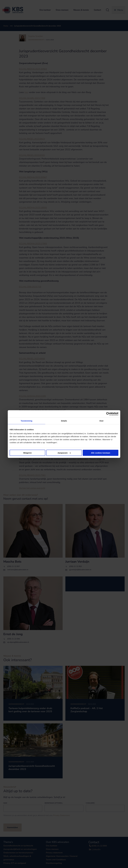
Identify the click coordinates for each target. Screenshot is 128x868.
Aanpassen (64, 453)
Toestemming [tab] (26, 421)
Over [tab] (102, 421)
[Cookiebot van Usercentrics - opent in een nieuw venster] (107, 414)
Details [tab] (64, 421)
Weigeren (27, 453)
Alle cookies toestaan (101, 453)
